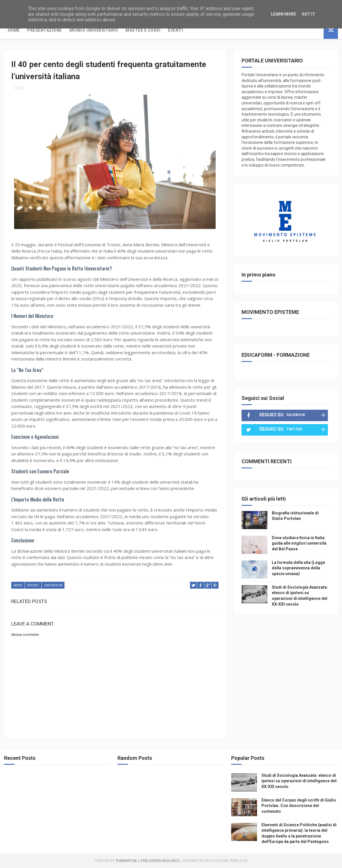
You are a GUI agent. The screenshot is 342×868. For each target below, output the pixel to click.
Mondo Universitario (94, 30)
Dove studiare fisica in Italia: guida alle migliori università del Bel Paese (299, 543)
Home (14, 30)
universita (53, 585)
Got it (308, 14)
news (18, 585)
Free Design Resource (160, 861)
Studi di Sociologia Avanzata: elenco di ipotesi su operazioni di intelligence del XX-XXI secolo (299, 781)
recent (33, 585)
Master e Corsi (143, 30)
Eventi (175, 30)
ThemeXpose (126, 861)
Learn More (283, 14)
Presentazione (44, 30)
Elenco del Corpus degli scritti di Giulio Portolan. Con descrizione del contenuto (299, 806)
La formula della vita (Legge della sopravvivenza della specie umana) (298, 568)
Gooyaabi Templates (229, 861)
